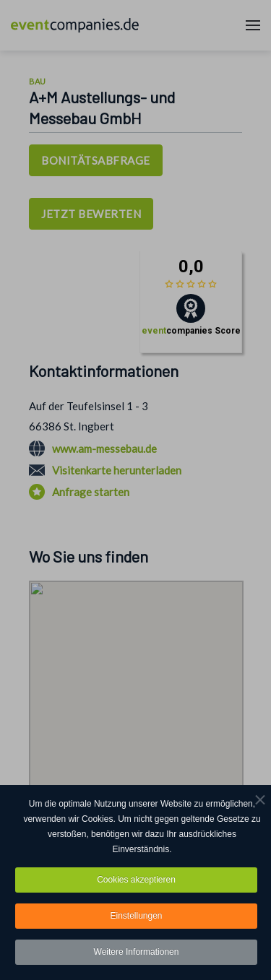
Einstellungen (136, 916)
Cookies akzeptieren (136, 880)
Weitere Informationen (137, 952)
